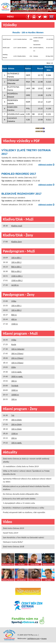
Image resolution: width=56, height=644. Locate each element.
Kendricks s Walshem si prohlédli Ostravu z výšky (23, 508)
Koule (14, 344)
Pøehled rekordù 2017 (19, 174)
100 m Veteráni (18, 349)
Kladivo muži (17, 226)
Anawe (44, 638)
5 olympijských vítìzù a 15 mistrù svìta (19, 503)
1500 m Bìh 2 (17, 280)
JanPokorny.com (34, 638)
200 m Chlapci (17, 358)
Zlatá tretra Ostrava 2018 (13, 547)
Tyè (13, 415)
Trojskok (15, 386)
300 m (14, 381)
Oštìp (14, 367)
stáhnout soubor (45, 165)
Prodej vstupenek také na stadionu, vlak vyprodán (24, 512)
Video (7, 522)
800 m (14, 315)
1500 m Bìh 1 (17, 276)
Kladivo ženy (17, 242)
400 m (14, 319)
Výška (14, 301)
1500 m (15, 324)
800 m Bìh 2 (16, 271)
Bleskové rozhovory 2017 (21, 194)
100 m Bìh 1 (16, 258)
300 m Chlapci (17, 353)
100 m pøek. (17, 443)
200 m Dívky (17, 424)
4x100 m (15, 285)
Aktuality (10, 452)
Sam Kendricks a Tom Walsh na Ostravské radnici (23, 537)
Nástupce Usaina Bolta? (13, 542)
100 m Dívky (17, 429)
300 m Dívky (17, 420)
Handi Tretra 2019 (11, 533)
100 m (14, 399)
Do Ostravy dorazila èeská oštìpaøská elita (21, 494)
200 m (14, 438)
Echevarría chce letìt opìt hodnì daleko (19, 499)
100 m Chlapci (17, 363)
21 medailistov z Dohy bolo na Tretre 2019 (21, 466)
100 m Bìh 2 (16, 262)
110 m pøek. (17, 372)
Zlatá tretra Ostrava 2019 (13, 528)
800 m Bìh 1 (16, 267)
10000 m (15, 395)
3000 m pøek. (17, 376)
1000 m (15, 390)
